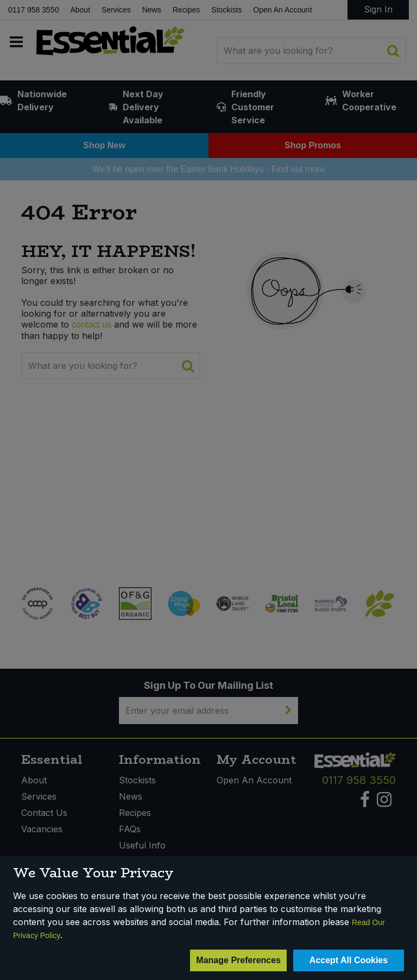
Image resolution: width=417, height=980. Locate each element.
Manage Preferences (238, 960)
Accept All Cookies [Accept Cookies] (349, 960)
